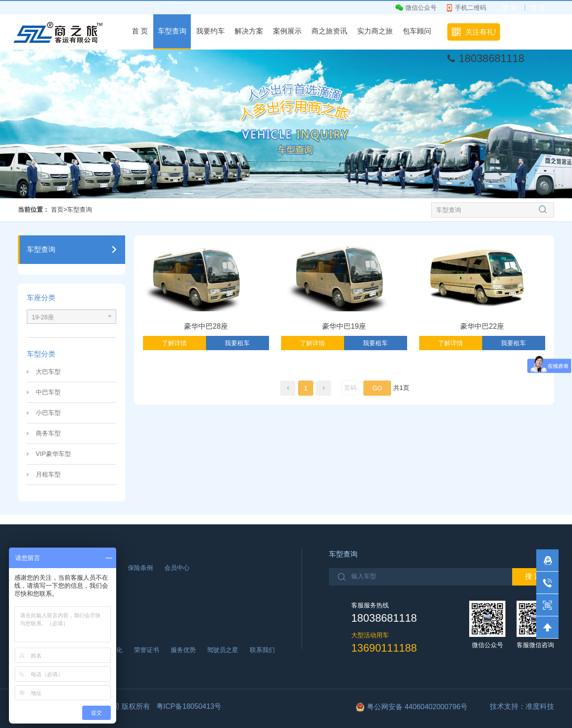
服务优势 (183, 650)
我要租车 (237, 343)
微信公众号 (421, 8)
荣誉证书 (147, 650)
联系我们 (262, 650)
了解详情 (174, 343)
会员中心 (177, 568)
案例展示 (287, 31)
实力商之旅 (375, 31)
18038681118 (491, 58)
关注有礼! (480, 32)
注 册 (538, 8)
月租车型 (48, 474)
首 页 (140, 31)
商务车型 (48, 433)
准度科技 (540, 706)
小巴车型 (48, 413)
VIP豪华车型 (53, 454)
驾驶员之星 (223, 650)
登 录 (509, 8)
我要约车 (210, 31)
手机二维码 (471, 8)
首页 (57, 209)
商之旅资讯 (329, 31)
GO (377, 388)
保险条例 (140, 568)
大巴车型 (48, 372)
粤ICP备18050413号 (189, 706)
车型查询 (172, 31)
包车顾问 (417, 31)
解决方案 (249, 31)
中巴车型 (48, 392)
